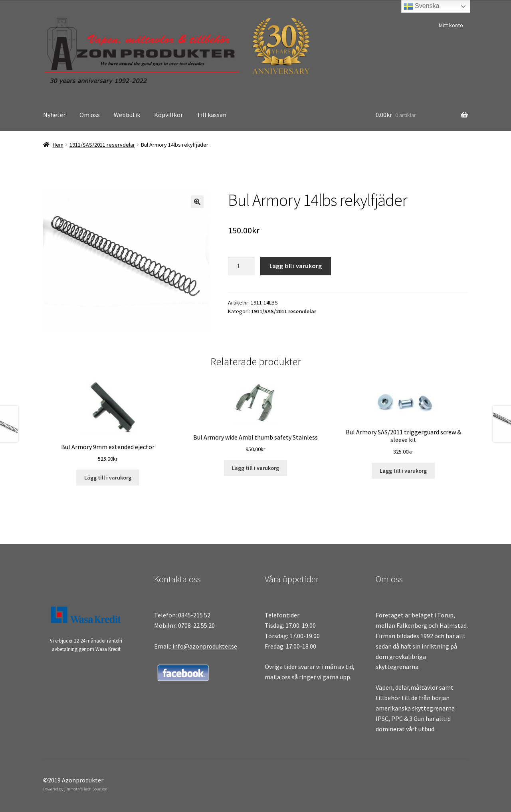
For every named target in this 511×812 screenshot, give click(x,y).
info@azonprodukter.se (204, 646)
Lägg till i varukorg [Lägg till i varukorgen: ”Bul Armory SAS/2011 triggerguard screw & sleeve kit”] (403, 471)
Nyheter (54, 115)
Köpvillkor (168, 115)
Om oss (90, 115)
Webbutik (127, 115)
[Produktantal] (242, 266)
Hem (58, 145)
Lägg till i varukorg (296, 266)
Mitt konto (451, 25)
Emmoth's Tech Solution (86, 789)
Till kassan (212, 115)
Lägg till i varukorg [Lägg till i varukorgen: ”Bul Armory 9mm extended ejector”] (108, 478)
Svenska (422, 6)
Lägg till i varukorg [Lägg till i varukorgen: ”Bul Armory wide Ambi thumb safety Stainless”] (255, 468)
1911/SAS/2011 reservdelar (102, 145)
